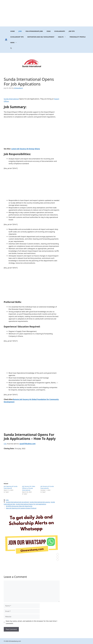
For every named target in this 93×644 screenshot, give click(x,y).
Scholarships (60, 31)
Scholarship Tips (17, 37)
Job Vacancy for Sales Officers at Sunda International (29, 488)
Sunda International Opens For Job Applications (31, 504)
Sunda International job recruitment (17, 502)
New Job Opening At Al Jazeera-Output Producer (21, 508)
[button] (11, 48)
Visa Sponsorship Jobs (34, 31)
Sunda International (11, 99)
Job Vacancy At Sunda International (47, 487)
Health (63, 37)
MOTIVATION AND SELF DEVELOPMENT (41, 37)
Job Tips (72, 31)
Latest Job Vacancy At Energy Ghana (26, 149)
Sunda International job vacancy (40, 502)
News (14, 42)
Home (13, 31)
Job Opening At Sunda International (11, 487)
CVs (5, 444)
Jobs (20, 31)
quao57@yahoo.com (27, 444)
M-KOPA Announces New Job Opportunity (19, 506)
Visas (49, 31)
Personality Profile (78, 37)
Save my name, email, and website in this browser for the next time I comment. (31, 622)
